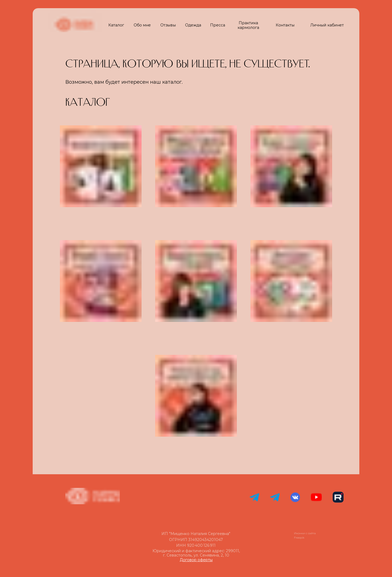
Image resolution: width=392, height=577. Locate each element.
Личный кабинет (327, 25)
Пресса (218, 25)
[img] (101, 396)
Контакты (285, 25)
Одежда (193, 25)
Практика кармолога (248, 25)
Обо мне (142, 25)
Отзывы (168, 25)
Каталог (116, 25)
